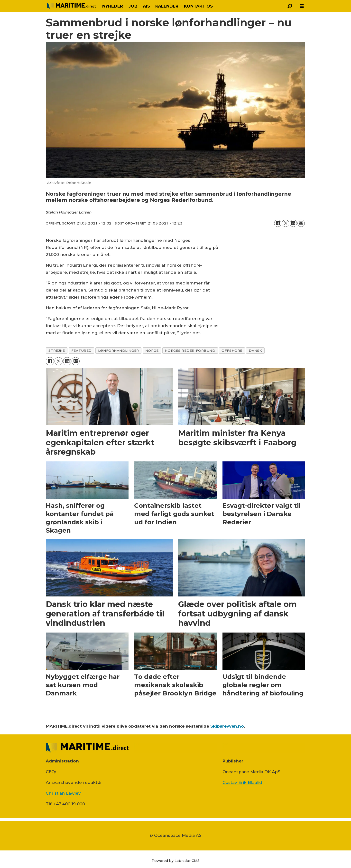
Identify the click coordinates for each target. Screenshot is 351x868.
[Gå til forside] (71, 6)
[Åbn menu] (302, 6)
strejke (57, 351)
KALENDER (167, 6)
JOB (133, 6)
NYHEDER (113, 6)
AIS (146, 6)
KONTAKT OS (198, 6)
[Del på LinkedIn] (293, 223)
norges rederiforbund (190, 351)
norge (152, 351)
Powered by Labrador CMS (176, 861)
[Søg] (290, 6)
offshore (232, 351)
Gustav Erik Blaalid (242, 782)
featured (82, 351)
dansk (255, 351)
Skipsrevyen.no (227, 726)
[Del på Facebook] (278, 223)
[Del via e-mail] (301, 223)
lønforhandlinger (119, 351)
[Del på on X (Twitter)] (286, 223)
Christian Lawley (63, 793)
